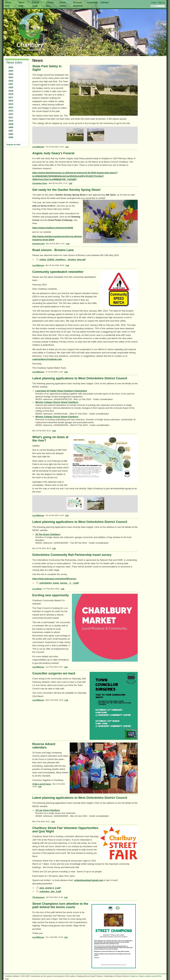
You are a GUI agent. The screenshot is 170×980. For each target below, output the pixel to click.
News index (14, 63)
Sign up (161, 2)
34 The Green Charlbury (48, 534)
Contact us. (134, 976)
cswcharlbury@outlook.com (47, 359)
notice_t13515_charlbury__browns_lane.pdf (61, 259)
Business (78, 2)
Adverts (50, 2)
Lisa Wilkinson (38, 147)
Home (8, 2)
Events (36, 2)
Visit (7, 6)
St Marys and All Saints (42, 784)
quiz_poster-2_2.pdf (48, 888)
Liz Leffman (37, 589)
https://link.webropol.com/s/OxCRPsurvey (54, 579)
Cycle (35, 6)
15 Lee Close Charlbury (48, 810)
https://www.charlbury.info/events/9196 (53, 228)
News (21, 2)
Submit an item (13, 145)
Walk (21, 6)
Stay (48, 6)
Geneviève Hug (38, 244)
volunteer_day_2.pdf (49, 891)
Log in (154, 2)
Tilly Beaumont (38, 897)
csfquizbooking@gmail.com (89, 880)
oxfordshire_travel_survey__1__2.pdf (57, 583)
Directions (78, 6)
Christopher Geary (40, 183)
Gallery (63, 6)
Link (67, 147)
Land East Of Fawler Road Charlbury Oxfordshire (61, 391)
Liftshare (104, 2)
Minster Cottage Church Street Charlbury (57, 402)
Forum (63, 2)
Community (92, 2)
